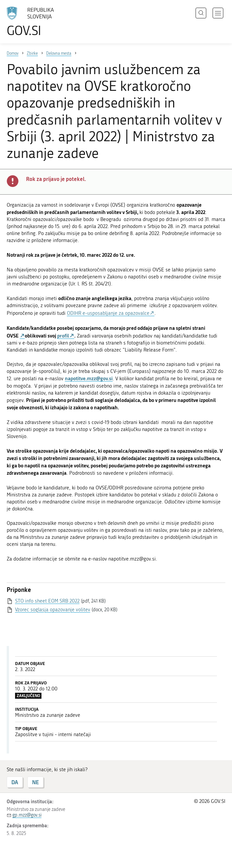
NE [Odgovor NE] (35, 782)
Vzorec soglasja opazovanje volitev (53, 610)
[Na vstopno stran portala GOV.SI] (40, 22)
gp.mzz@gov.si (27, 815)
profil (63, 336)
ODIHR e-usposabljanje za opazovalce (108, 313)
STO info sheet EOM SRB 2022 (47, 601)
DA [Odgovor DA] (15, 782)
